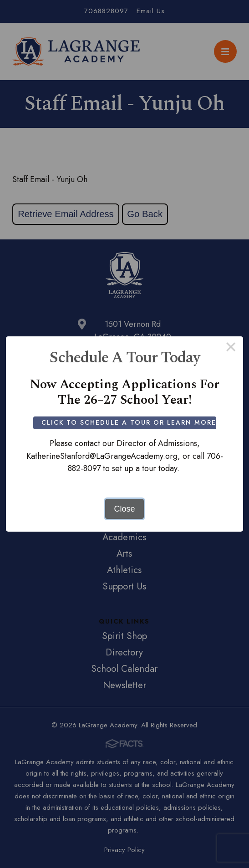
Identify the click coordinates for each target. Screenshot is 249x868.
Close (124, 509)
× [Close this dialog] (231, 349)
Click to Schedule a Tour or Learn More (129, 422)
